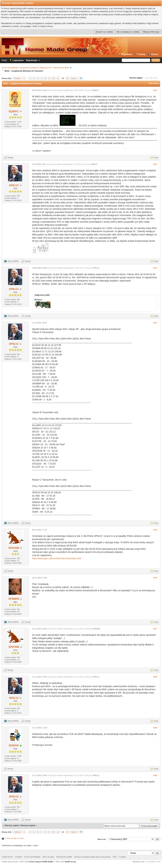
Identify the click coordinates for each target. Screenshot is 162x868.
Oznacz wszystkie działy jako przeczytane (92, 857)
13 (67, 78)
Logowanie (18, 60)
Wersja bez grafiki (64, 857)
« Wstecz (17, 78)
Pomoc (155, 54)
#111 (155, 90)
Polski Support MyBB (38, 862)
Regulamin (127, 54)
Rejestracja (31, 60)
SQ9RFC (14, 111)
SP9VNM (14, 548)
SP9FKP (14, 746)
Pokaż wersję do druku (15, 838)
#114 (155, 323)
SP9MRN (14, 599)
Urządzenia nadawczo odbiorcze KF (36, 68)
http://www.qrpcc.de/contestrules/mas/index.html (57, 558)
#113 (155, 268)
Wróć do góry (48, 857)
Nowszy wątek (28, 825)
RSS (115, 857)
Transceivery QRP (61, 68)
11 (58, 78)
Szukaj (142, 54)
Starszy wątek (12, 825)
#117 (155, 629)
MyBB (50, 862)
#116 (155, 578)
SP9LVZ (14, 185)
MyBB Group (70, 862)
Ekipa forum (8, 857)
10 (53, 78)
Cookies (122, 857)
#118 (155, 677)
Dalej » (74, 78)
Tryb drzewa (153, 83)
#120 (155, 775)
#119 (155, 728)
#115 (155, 530)
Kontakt (18, 857)
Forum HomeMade (10, 68)
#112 (155, 164)
